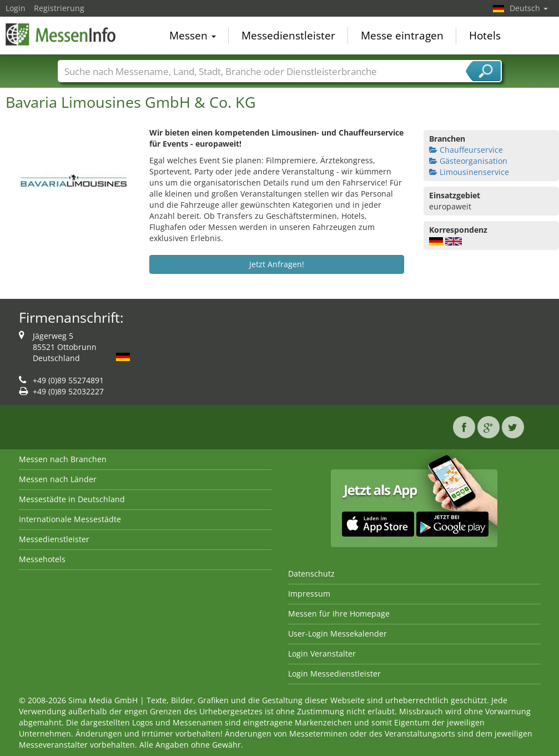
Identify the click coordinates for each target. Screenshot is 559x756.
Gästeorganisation (468, 161)
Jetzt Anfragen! (277, 264)
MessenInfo (61, 34)
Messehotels (42, 559)
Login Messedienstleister (334, 674)
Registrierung (59, 8)
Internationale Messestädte (70, 519)
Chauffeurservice (466, 150)
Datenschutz (311, 574)
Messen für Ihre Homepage (339, 614)
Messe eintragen (402, 36)
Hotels (485, 36)
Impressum (309, 594)
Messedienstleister (288, 36)
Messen (193, 36)
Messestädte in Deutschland (72, 499)
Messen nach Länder (58, 479)
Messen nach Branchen (63, 459)
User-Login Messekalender (338, 634)
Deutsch (529, 8)
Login (16, 8)
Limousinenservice (469, 172)
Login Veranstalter (322, 654)
